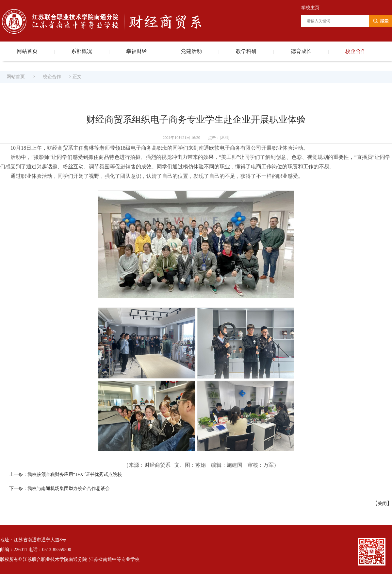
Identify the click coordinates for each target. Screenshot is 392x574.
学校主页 (310, 8)
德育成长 (301, 51)
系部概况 (82, 51)
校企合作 (356, 51)
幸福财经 (137, 51)
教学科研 (246, 51)
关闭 (382, 504)
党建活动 (191, 51)
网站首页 (27, 51)
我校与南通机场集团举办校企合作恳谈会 (69, 489)
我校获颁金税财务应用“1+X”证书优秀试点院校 (75, 474)
